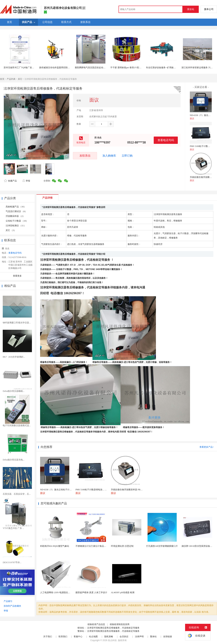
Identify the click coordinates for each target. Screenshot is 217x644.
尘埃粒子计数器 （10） (17, 221)
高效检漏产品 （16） (16, 207)
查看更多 (17, 276)
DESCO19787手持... (12, 562)
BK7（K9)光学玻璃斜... (14, 357)
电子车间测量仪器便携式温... (17, 426)
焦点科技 (112, 640)
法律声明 (139, 637)
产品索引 (8, 601)
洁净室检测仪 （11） (16, 226)
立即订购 (127, 156)
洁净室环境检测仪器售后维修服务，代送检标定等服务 (113, 628)
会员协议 (124, 637)
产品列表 (11, 79)
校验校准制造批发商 (120, 624)
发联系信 (85, 156)
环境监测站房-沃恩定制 (122, 546)
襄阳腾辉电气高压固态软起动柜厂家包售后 (96, 68)
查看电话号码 (166, 140)
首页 (2, 79)
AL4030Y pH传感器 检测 (123, 592)
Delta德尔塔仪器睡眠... (14, 391)
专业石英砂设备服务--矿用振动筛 (162, 68)
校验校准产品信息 (96, 624)
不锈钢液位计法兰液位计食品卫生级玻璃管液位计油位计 (103, 546)
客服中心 (78, 637)
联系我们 (63, 637)
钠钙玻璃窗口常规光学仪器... (17, 323)
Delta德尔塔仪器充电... (14, 460)
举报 (26, 181)
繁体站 (153, 637)
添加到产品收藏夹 (12, 606)
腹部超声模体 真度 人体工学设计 (91, 592)
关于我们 (48, 637)
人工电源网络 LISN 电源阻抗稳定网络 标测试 (62, 592)
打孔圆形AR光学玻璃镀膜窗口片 (162, 546)
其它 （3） (11, 230)
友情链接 (168, 637)
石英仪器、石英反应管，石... (17, 494)
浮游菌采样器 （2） (15, 216)
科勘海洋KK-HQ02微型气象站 (55, 546)
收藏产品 (10, 181)
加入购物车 (109, 156)
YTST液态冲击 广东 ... (13, 528)
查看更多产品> (207, 447)
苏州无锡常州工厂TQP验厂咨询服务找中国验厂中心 (29, 68)
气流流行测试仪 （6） (16, 211)
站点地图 (93, 637)
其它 (20, 79)
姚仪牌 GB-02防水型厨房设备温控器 (199, 546)
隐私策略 (109, 637)
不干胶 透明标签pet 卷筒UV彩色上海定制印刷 (132, 68)
